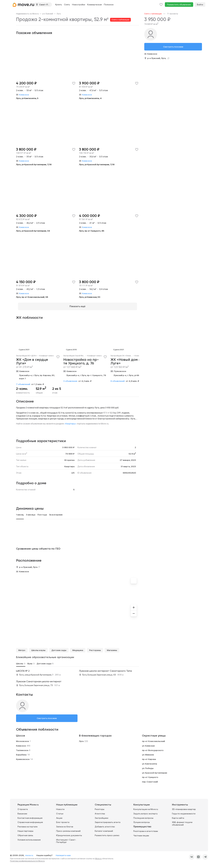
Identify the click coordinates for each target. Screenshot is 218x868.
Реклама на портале (28, 825)
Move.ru (98, 857)
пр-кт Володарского (153, 748)
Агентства (100, 812)
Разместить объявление (179, 5)
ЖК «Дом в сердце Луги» (32, 360)
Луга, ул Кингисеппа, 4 (90, 98)
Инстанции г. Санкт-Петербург (66, 839)
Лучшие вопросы (142, 820)
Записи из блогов (65, 825)
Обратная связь (25, 834)
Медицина (78, 648)
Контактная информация (30, 816)
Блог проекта (63, 820)
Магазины (112, 648)
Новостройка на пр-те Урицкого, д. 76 (81, 360)
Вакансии (22, 812)
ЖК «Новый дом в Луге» (126, 360)
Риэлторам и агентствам (146, 829)
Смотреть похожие (47, 716)
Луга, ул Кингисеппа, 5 (27, 98)
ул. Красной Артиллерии (154, 771)
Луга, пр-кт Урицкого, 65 (92, 231)
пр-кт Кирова (149, 757)
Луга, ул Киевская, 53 (90, 297)
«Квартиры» (70, 422)
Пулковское (120, 369)
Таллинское (22, 748)
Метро (22, 648)
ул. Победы (148, 766)
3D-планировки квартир (184, 807)
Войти (200, 5)
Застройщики (102, 816)
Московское (22, 739)
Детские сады (59, 648)
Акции (59, 816)
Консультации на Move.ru (146, 807)
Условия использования (29, 838)
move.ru (29, 853)
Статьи (60, 812)
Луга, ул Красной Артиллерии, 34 (33, 231)
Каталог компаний (104, 829)
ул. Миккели (148, 753)
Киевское (24, 369)
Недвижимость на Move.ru (27, 14)
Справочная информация (30, 820)
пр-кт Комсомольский (153, 739)
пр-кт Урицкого (150, 775)
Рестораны (95, 648)
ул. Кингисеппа (149, 762)
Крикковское (23, 757)
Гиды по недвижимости (184, 812)
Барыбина (21, 753)
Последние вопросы (143, 816)
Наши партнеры (25, 829)
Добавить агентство (105, 825)
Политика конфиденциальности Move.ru (27, 859)
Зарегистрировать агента (108, 820)
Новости (60, 807)
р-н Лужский (48, 14)
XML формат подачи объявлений (182, 822)
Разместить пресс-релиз (107, 834)
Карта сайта (178, 816)
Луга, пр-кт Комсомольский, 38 (32, 297)
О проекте (23, 807)
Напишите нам (63, 853)
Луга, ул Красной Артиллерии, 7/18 (34, 164)
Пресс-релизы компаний (68, 829)
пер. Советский (150, 780)
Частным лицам (141, 834)
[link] (27, 14)
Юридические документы (69, 834)
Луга (59, 14)
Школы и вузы (38, 648)
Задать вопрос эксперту (145, 812)
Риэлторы (100, 807)
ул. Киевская (148, 744)
